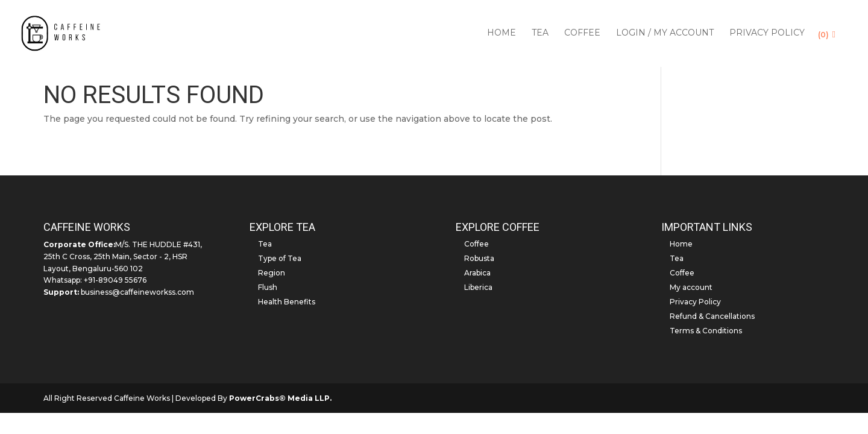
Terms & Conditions (706, 331)
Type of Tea (280, 258)
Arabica (477, 273)
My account (691, 287)
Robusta (479, 258)
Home (502, 35)
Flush (268, 287)
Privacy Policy (767, 35)
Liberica (478, 287)
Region (272, 273)
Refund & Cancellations (712, 316)
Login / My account (665, 35)
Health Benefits (287, 302)
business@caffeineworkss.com (137, 292)
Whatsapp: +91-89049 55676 (95, 280)
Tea (540, 35)
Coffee (582, 35)
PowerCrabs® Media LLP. (280, 398)
